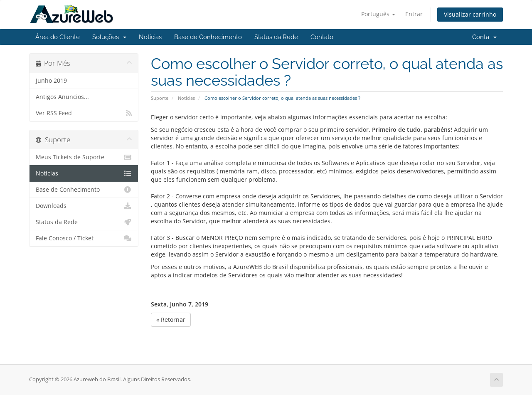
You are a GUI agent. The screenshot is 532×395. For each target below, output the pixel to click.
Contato (322, 37)
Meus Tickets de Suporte (84, 157)
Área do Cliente (58, 37)
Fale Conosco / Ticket (84, 238)
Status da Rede (276, 37)
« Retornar (171, 320)
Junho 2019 (51, 81)
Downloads (84, 206)
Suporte (160, 98)
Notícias (150, 37)
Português (378, 14)
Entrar (414, 14)
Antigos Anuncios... (62, 97)
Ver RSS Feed (84, 113)
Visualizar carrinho (470, 14)
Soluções (109, 37)
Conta (484, 37)
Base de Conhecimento (208, 37)
